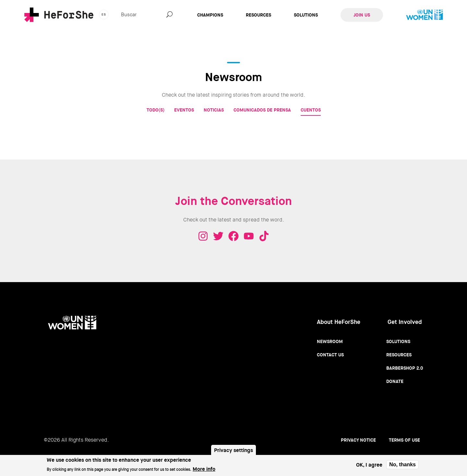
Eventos (184, 110)
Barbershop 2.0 (405, 368)
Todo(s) (156, 110)
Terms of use (404, 440)
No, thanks (402, 466)
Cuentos (311, 110)
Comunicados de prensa (262, 110)
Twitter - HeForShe (218, 236)
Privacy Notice (358, 440)
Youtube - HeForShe (249, 236)
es (104, 14)
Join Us (362, 15)
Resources (258, 15)
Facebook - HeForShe (233, 236)
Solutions (306, 15)
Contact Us (330, 355)
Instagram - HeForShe (203, 236)
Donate (395, 381)
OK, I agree (369, 466)
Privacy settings (233, 452)
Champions (210, 15)
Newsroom (330, 341)
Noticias (214, 110)
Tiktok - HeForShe (264, 236)
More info (204, 471)
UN (425, 15)
